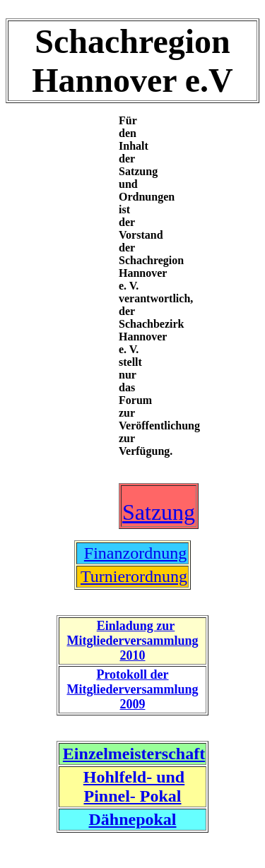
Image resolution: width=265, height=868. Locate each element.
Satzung (159, 512)
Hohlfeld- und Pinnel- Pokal (134, 786)
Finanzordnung (135, 553)
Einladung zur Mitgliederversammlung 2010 (133, 641)
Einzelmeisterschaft (134, 754)
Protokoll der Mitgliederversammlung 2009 (133, 689)
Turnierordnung (134, 576)
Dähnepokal (132, 819)
